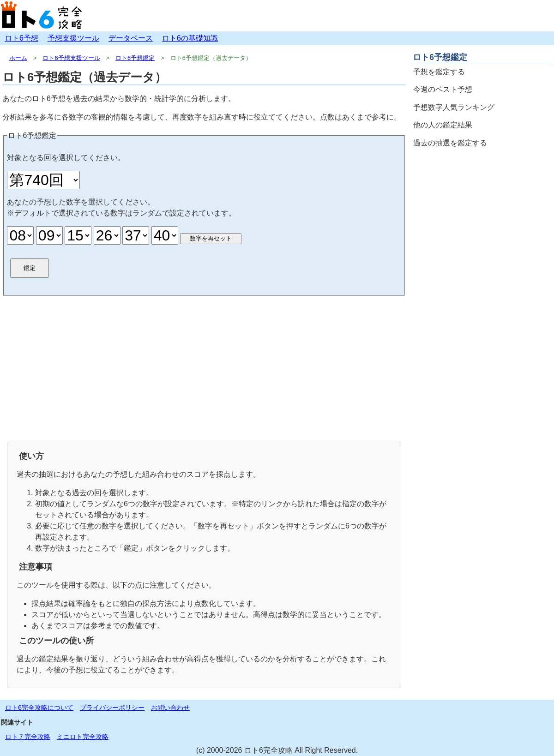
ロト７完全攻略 (28, 737)
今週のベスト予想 (443, 89)
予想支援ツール (73, 38)
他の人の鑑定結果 (443, 125)
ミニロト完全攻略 (83, 737)
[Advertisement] (204, 368)
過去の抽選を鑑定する (450, 143)
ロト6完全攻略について (39, 708)
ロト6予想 (21, 38)
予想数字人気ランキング (454, 107)
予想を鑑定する (439, 72)
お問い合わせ (170, 708)
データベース (131, 38)
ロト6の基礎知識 (190, 38)
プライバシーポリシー (112, 708)
